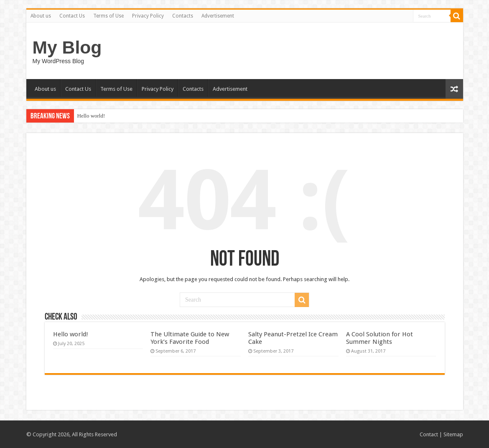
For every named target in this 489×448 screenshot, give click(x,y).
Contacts (183, 16)
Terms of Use (108, 16)
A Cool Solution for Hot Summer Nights (379, 338)
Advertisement (218, 16)
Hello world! (91, 116)
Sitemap (453, 434)
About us (41, 16)
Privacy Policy (148, 16)
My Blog (67, 47)
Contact (429, 434)
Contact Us (72, 16)
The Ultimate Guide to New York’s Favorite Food (190, 338)
